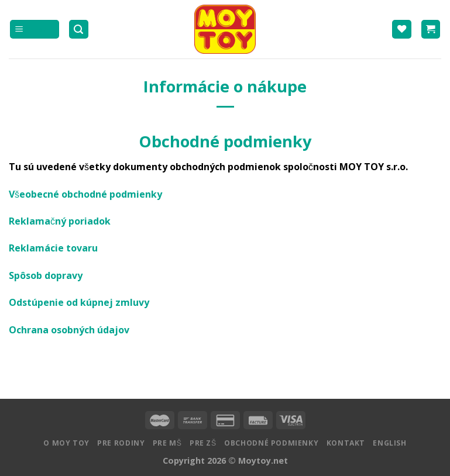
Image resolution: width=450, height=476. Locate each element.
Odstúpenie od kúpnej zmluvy (79, 302)
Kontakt (346, 443)
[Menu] (35, 30)
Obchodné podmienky (271, 443)
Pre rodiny (121, 443)
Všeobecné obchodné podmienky (85, 194)
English (389, 443)
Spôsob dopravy (46, 275)
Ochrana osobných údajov (69, 330)
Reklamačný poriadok (60, 221)
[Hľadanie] (79, 30)
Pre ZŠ (203, 443)
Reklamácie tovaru (53, 248)
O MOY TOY (66, 443)
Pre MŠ (167, 443)
